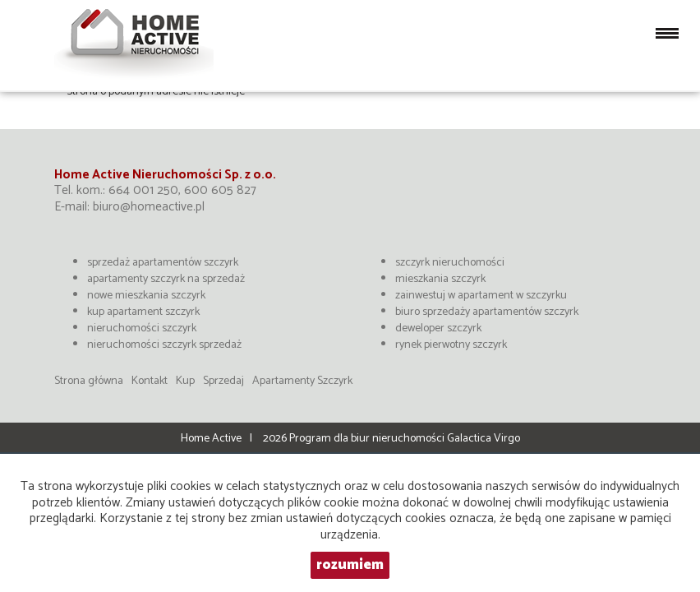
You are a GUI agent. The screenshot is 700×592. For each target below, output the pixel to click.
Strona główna (89, 381)
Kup (185, 381)
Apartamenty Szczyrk (302, 381)
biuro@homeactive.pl (149, 207)
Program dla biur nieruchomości (368, 439)
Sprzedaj (223, 381)
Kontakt (150, 381)
